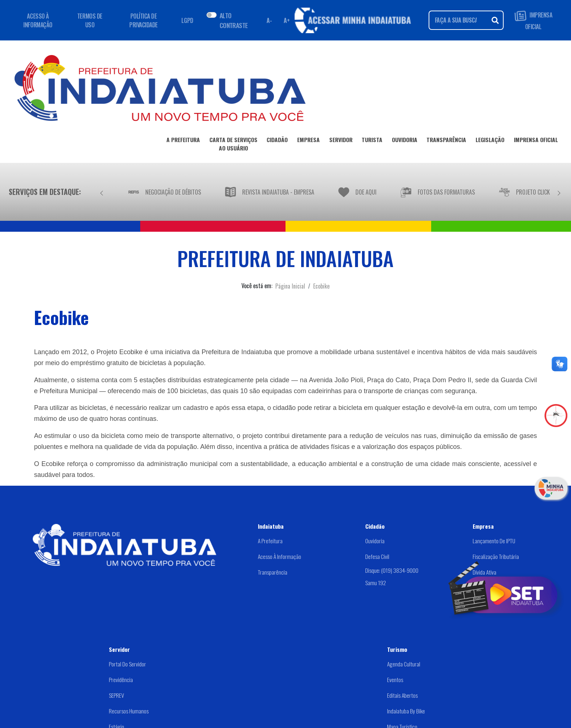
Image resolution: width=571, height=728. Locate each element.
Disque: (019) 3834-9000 (392, 570)
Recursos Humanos (129, 711)
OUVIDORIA (405, 141)
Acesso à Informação (279, 556)
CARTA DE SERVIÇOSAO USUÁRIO (233, 145)
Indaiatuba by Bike (406, 711)
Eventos (395, 680)
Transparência (273, 572)
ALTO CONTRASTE (234, 20)
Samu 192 (376, 583)
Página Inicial (290, 286)
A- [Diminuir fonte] (269, 20)
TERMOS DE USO (90, 20)
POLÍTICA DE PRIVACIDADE (143, 20)
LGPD (187, 20)
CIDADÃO (277, 141)
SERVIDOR (341, 141)
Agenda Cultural (404, 664)
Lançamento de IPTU (494, 541)
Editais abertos (402, 695)
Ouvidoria (375, 541)
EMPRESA (308, 141)
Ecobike (321, 286)
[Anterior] (102, 192)
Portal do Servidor (127, 664)
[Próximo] (559, 192)
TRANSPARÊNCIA (446, 141)
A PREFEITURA (183, 141)
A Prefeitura (270, 541)
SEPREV (117, 695)
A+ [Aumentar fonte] (287, 20)
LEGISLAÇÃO (490, 141)
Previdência (121, 680)
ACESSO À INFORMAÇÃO (38, 20)
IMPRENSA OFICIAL (533, 20)
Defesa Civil (377, 556)
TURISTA (372, 141)
